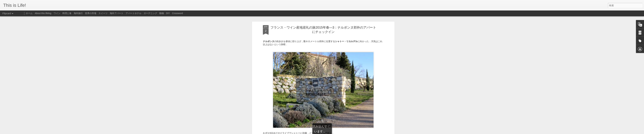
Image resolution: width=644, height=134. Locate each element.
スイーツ (103, 13)
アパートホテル (133, 13)
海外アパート (117, 13)
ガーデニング (150, 13)
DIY (168, 13)
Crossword (178, 13)
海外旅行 (78, 13)
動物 (162, 13)
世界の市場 (91, 13)
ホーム (29, 13)
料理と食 (67, 13)
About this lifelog (43, 13)
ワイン (57, 13)
